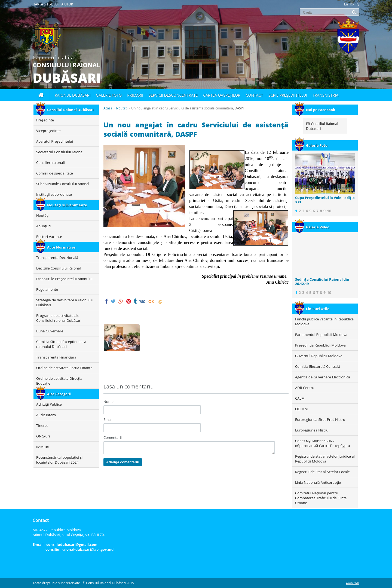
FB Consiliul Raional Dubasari (322, 126)
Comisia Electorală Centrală (318, 366)
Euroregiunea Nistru (312, 430)
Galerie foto (109, 95)
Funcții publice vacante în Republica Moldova (324, 321)
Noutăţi (122, 108)
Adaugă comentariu (123, 462)
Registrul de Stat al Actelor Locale (322, 472)
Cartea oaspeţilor (222, 95)
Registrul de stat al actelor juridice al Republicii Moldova (325, 459)
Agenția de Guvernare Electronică (323, 377)
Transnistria (325, 95)
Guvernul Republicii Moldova (319, 356)
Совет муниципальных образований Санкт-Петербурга (322, 443)
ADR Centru (305, 388)
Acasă (108, 108)
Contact (254, 95)
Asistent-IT (353, 583)
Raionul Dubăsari (73, 95)
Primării (135, 95)
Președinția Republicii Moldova (320, 345)
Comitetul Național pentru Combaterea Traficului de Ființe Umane (321, 498)
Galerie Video (312, 227)
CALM (300, 398)
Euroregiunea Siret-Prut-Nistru (320, 419)
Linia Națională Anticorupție (318, 482)
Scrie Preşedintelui (288, 95)
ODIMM (301, 409)
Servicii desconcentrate (173, 95)
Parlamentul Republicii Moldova (321, 335)
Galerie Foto (311, 145)
